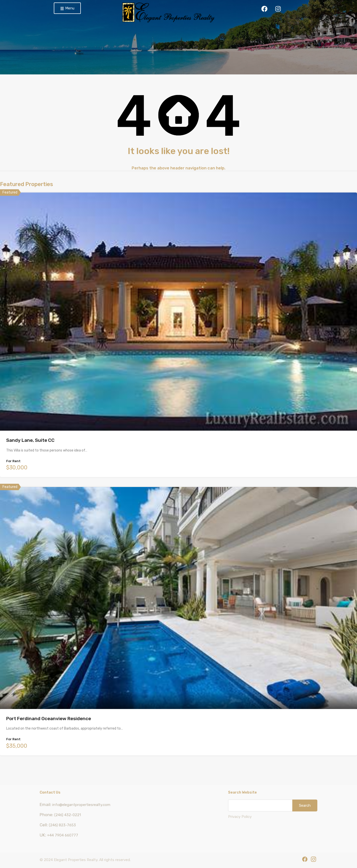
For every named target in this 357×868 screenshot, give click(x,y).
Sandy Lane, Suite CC (30, 440)
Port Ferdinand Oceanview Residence (49, 719)
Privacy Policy (240, 817)
